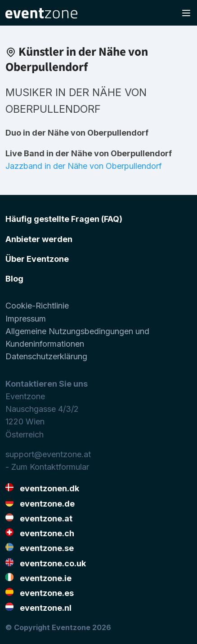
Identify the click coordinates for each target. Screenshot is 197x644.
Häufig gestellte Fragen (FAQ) (64, 219)
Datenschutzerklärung (46, 356)
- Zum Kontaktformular (47, 467)
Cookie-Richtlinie (37, 306)
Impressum (26, 319)
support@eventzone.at (48, 454)
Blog (14, 279)
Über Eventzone (37, 259)
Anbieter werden (39, 239)
